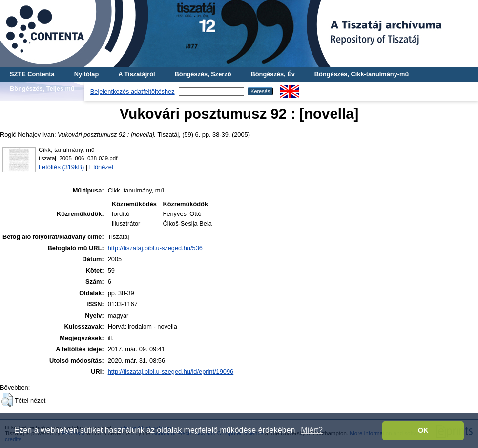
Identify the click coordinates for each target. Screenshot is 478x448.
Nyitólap (86, 74)
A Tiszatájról (136, 74)
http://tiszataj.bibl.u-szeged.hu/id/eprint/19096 (171, 372)
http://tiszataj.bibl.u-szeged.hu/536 (155, 248)
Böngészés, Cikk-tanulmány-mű (362, 74)
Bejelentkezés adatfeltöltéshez (133, 92)
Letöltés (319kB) (61, 167)
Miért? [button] (312, 430)
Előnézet (102, 167)
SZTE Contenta (32, 74)
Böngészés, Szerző (203, 74)
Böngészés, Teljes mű (42, 89)
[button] (7, 400)
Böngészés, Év (273, 74)
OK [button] (423, 430)
